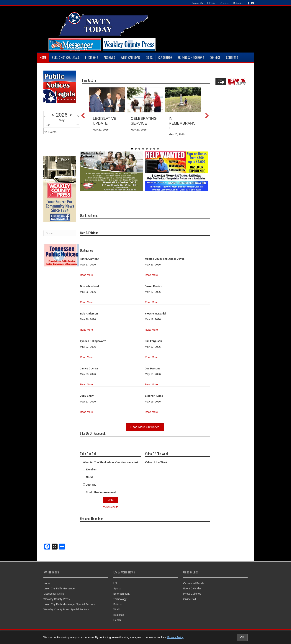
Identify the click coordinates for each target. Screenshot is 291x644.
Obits (149, 58)
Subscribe (238, 3)
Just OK (91, 485)
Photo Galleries (192, 594)
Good (89, 477)
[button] (83, 116)
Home (43, 58)
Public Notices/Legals (66, 58)
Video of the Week (156, 462)
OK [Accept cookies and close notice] (242, 637)
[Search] (60, 233)
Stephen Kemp (154, 396)
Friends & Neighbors (191, 58)
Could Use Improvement (101, 492)
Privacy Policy (175, 637)
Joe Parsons (153, 369)
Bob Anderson (89, 314)
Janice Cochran (90, 369)
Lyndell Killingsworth (93, 341)
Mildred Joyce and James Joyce (165, 259)
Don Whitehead (89, 286)
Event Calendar (130, 58)
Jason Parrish (154, 286)
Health (117, 620)
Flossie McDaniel (156, 314)
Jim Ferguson (153, 341)
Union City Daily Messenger (59, 588)
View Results (111, 507)
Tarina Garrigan (90, 259)
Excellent (92, 469)
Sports (117, 588)
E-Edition (212, 3)
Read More (86, 275)
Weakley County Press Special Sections (67, 609)
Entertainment (121, 594)
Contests (232, 58)
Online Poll (189, 599)
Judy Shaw (87, 396)
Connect (215, 58)
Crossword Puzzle (194, 583)
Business (119, 615)
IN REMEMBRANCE (182, 123)
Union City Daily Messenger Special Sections (69, 604)
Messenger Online (54, 594)
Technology (120, 599)
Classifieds (165, 58)
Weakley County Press (57, 599)
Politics (117, 604)
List (48, 125)
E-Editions (92, 58)
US (115, 583)
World (117, 609)
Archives (225, 3)
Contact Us (197, 3)
